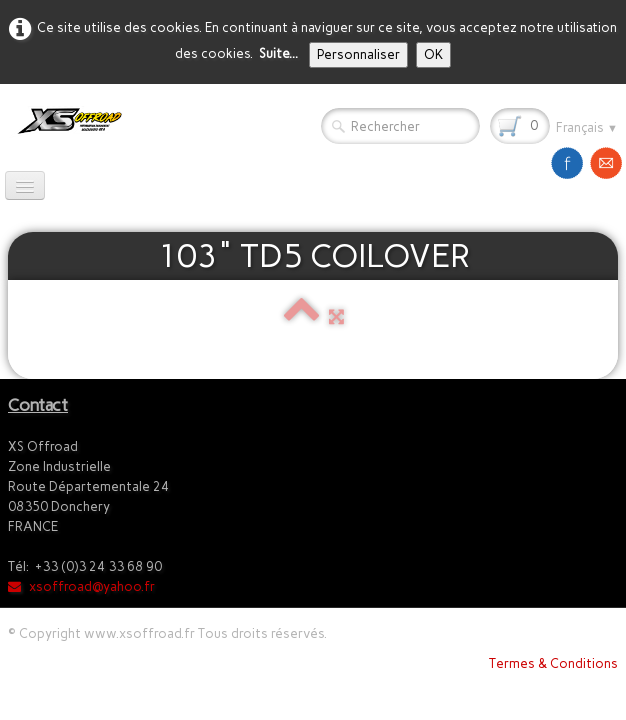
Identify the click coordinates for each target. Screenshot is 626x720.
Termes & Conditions (553, 663)
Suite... (278, 53)
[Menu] (25, 185)
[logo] (65, 121)
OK (433, 54)
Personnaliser (358, 54)
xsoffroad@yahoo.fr (81, 586)
